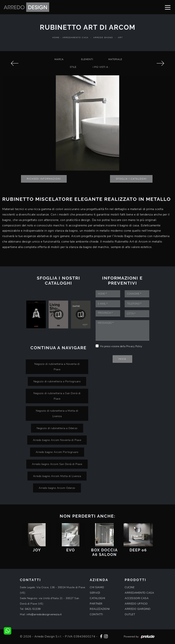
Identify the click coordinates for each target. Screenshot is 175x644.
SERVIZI (95, 593)
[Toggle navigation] (168, 7)
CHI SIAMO (97, 587)
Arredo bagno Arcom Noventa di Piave (57, 440)
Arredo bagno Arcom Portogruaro (57, 452)
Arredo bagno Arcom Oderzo (57, 488)
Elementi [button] (87, 59)
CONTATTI (96, 614)
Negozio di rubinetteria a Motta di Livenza (57, 413)
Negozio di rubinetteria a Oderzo (57, 428)
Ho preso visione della (121, 346)
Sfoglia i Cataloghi (131, 179)
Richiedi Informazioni (44, 179)
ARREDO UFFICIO (136, 604)
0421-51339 (33, 609)
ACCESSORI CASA (137, 598)
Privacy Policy (134, 346)
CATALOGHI (97, 598)
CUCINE (130, 587)
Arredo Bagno (103, 38)
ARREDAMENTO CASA (139, 593)
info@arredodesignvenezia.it (44, 614)
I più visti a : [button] (101, 67)
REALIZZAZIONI (100, 609)
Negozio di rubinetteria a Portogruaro (57, 381)
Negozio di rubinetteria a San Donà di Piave (57, 396)
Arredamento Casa (75, 38)
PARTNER (96, 604)
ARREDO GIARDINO (138, 609)
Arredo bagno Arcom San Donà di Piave (57, 464)
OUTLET (130, 614)
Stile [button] (73, 67)
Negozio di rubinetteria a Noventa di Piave (57, 367)
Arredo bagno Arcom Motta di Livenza (57, 476)
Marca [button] (59, 59)
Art (120, 38)
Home (56, 38)
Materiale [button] (115, 59)
